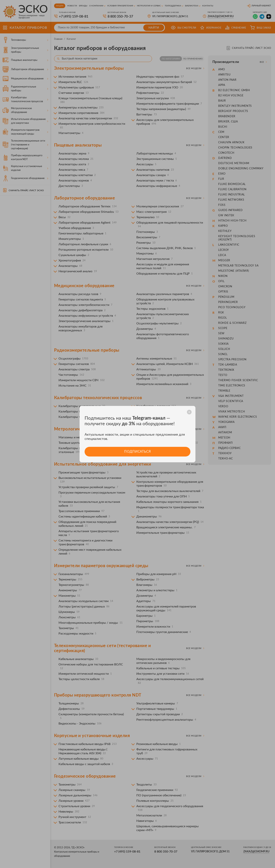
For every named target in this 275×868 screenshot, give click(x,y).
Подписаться (137, 452)
